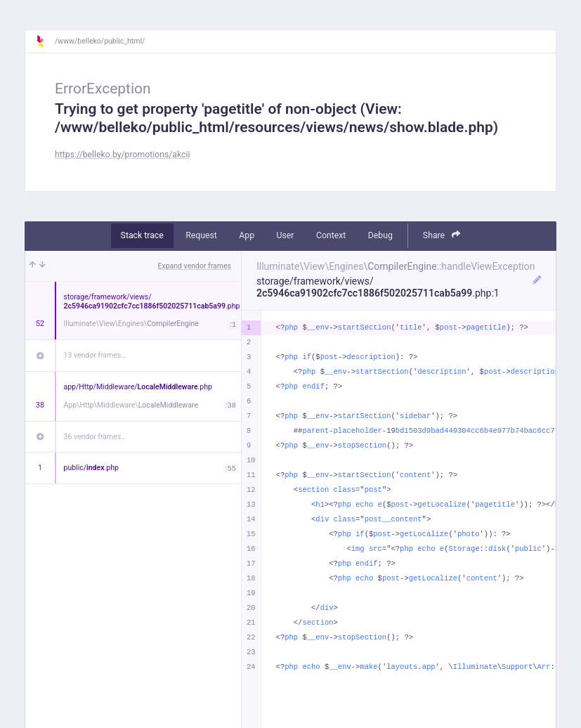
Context (331, 235)
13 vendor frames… (95, 355)
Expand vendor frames (195, 266)
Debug (380, 235)
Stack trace (142, 235)
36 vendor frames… (95, 437)
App (247, 235)
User (286, 235)
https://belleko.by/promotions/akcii (122, 155)
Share (442, 235)
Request (201, 235)
